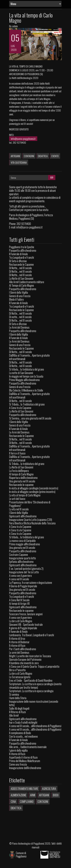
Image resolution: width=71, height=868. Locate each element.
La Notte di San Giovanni (21, 278)
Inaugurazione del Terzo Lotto (24, 572)
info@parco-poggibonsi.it (23, 139)
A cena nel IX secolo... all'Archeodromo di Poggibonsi (35, 726)
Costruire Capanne (19, 555)
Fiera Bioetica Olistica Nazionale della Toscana (32, 523)
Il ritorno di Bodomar (19, 642)
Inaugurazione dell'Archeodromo (25, 768)
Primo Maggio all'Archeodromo (24, 380)
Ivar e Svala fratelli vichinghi (23, 722)
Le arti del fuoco (17, 499)
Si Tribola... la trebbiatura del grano (27, 464)
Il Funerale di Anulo (18, 254)
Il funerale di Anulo (18, 632)
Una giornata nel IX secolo (22, 481)
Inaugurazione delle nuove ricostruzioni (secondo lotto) (34, 703)
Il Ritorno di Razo (17, 712)
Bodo (56, 795)
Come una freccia (18, 764)
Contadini (29, 156)
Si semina (14, 694)
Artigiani (15, 156)
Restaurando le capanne (21, 485)
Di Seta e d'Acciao (18, 261)
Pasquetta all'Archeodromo (23, 250)
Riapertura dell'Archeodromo (23, 478)
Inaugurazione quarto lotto (22, 558)
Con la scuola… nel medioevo (23, 736)
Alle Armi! (14, 715)
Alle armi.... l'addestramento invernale (28, 747)
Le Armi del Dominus (19, 327)
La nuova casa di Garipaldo (22, 541)
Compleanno (27, 802)
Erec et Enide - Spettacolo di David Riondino (31, 680)
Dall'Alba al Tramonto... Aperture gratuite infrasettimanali (29, 357)
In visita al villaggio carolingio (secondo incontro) (34, 488)
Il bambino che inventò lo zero (24, 663)
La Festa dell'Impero (19, 471)
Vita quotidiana (19, 162)
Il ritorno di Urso (17, 639)
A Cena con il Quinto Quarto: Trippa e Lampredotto (34, 666)
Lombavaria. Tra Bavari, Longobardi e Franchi (32, 635)
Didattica (43, 156)
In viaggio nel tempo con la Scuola (26, 376)
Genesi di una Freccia (20, 296)
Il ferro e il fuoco (17, 453)
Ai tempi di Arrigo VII (19, 604)
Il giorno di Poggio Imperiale (23, 628)
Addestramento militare (24, 789)
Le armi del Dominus (19, 652)
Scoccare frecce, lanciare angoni (26, 614)
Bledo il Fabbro (16, 299)
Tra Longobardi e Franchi (22, 257)
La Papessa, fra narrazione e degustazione (31, 583)
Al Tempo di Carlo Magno (22, 285)
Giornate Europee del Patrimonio (25, 659)
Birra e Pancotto (17, 670)
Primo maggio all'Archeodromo (25, 544)
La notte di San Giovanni (21, 373)
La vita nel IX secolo (19, 509)
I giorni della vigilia (18, 750)
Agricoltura (49, 789)
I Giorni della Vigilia (19, 292)
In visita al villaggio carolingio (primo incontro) (32, 492)
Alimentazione (18, 795)
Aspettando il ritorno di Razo (23, 757)
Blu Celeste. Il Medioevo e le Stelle (26, 390)
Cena (13, 802)
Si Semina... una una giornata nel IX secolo (30, 418)
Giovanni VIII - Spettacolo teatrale (26, 625)
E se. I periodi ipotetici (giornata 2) (26, 569)
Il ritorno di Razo (17, 645)
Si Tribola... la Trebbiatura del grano (27, 404)
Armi (33, 795)
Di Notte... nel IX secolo (20, 268)
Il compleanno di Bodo (20, 733)
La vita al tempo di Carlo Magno (31, 18)
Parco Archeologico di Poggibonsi (28, 843)
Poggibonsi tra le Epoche (22, 247)
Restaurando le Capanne (21, 264)
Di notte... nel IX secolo (20, 317)
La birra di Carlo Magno (21, 621)
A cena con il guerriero (20, 576)
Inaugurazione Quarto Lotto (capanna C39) (31, 520)
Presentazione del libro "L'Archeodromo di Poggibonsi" (30, 504)
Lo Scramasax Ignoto (20, 677)
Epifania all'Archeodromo (21, 562)
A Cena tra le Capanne (20, 408)
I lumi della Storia (18, 698)
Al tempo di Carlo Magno (21, 474)
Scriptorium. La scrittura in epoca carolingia (31, 691)
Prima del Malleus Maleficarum (25, 761)
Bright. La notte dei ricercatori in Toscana (30, 656)
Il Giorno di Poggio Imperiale (23, 586)
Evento (55, 156)
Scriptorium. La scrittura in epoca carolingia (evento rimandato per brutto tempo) (35, 686)
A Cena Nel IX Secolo (19, 600)
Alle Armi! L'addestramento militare (27, 282)
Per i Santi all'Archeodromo (23, 649)
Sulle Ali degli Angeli (19, 708)
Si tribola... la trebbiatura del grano (27, 369)
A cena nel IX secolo (19, 579)
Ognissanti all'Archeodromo (23, 516)
